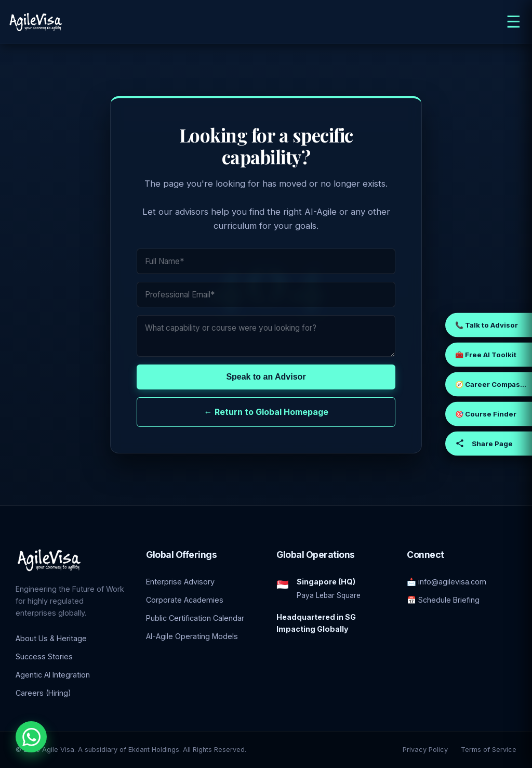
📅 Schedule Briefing (443, 600)
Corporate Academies (185, 600)
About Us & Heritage (51, 638)
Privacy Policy (425, 750)
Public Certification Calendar (195, 618)
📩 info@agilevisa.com (447, 582)
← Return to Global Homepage (266, 412)
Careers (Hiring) (43, 693)
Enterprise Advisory (180, 582)
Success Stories (44, 656)
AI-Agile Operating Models (192, 636)
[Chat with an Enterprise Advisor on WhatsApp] (31, 737)
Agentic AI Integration (53, 675)
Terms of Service (489, 750)
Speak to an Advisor (266, 377)
